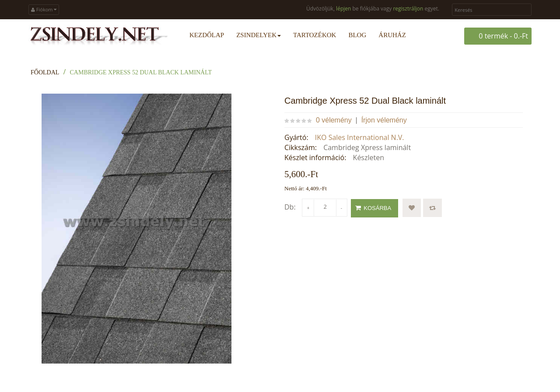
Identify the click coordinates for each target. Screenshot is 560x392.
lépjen (343, 9)
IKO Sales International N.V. (360, 137)
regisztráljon (408, 9)
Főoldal (45, 72)
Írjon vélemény (384, 120)
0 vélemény (334, 120)
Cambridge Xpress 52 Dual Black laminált (141, 72)
